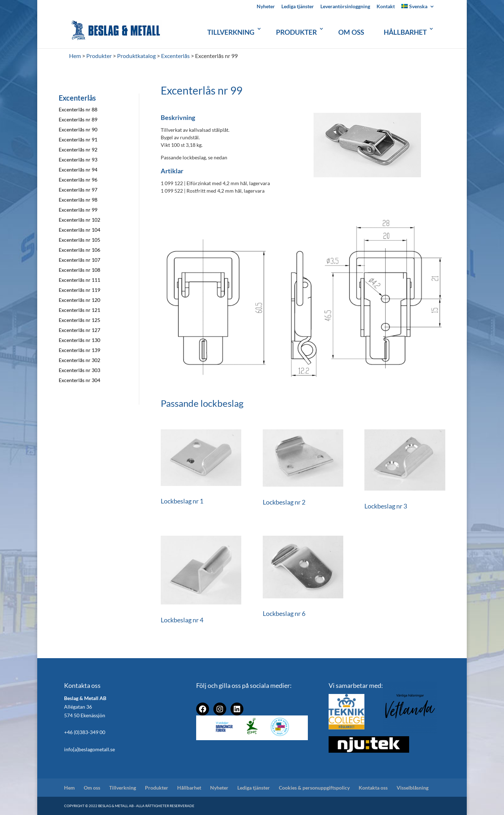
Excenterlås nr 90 (78, 129)
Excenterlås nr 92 (78, 150)
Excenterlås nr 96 (78, 180)
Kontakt (386, 7)
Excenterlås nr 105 (79, 240)
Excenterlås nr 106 (79, 250)
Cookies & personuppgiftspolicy (314, 788)
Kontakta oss (373, 788)
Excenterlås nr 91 (78, 139)
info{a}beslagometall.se (89, 749)
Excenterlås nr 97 (78, 190)
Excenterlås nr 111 (79, 280)
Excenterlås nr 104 (79, 230)
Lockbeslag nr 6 (284, 613)
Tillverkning (231, 32)
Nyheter (266, 7)
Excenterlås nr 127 (79, 330)
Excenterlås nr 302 (79, 360)
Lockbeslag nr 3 (386, 506)
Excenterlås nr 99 (78, 210)
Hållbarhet (405, 32)
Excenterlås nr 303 (79, 370)
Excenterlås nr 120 (79, 300)
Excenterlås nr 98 (78, 200)
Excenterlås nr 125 (79, 320)
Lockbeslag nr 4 (182, 620)
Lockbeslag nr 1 (182, 501)
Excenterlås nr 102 (79, 220)
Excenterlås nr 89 (78, 119)
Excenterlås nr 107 (79, 260)
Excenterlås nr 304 (79, 380)
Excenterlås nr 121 (79, 310)
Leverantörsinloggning (345, 7)
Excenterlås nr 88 (78, 109)
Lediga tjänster (298, 7)
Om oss (351, 32)
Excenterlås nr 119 (79, 290)
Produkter (296, 32)
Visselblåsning (413, 788)
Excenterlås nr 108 (79, 270)
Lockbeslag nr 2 (284, 502)
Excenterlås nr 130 (79, 340)
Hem (69, 788)
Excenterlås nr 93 (78, 160)
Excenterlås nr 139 (79, 350)
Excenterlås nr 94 (78, 170)
